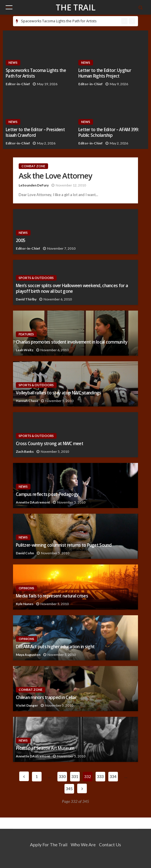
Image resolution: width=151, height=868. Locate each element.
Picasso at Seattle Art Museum (45, 748)
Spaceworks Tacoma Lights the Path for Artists (59, 21)
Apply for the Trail (49, 844)
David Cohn (25, 553)
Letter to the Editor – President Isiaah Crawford (35, 132)
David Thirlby (26, 299)
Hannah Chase (27, 401)
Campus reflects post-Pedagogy (47, 494)
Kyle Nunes (25, 604)
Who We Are (83, 844)
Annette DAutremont (33, 502)
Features (26, 334)
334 (113, 776)
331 (75, 776)
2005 (21, 240)
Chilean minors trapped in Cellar (46, 697)
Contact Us (110, 844)
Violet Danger (27, 705)
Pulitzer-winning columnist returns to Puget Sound (64, 545)
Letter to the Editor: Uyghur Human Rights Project (105, 73)
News (13, 62)
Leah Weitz (25, 350)
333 (100, 776)
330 (62, 776)
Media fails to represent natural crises (52, 596)
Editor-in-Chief (18, 84)
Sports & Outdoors (36, 278)
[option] (70, 21)
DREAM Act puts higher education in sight (55, 647)
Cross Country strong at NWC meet (49, 444)
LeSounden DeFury (34, 185)
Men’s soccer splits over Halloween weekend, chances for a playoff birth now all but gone (72, 288)
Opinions (26, 588)
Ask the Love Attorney (55, 176)
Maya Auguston (28, 655)
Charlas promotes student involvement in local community (72, 342)
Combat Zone (33, 166)
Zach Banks (25, 451)
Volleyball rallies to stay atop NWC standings (59, 393)
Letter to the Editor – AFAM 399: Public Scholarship (109, 132)
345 (69, 789)
